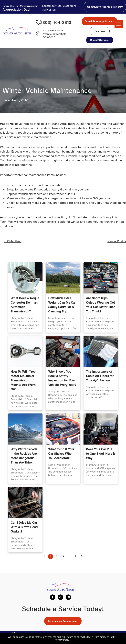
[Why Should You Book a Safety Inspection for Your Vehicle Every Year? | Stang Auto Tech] (63, 351)
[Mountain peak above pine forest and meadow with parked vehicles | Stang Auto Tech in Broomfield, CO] (63, 278)
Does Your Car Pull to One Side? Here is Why (101, 454)
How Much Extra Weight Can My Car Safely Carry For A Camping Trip (62, 305)
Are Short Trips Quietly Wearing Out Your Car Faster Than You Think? (101, 305)
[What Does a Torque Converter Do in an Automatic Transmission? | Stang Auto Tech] (25, 278)
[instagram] (68, 598)
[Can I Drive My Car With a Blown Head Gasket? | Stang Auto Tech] (25, 502)
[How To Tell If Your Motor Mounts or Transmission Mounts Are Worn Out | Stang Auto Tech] (25, 351)
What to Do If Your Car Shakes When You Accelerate (61, 454)
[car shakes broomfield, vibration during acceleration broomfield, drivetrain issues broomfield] (63, 429)
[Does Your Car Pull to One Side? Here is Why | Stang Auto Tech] (101, 429)
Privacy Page (61, 640)
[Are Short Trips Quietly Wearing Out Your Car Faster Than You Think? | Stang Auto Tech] (101, 278)
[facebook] (53, 598)
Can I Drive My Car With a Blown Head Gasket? (24, 527)
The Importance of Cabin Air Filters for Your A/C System (100, 376)
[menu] (119, 24)
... (69, 556)
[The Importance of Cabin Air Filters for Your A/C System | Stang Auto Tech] (101, 351)
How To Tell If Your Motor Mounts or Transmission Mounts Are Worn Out (24, 380)
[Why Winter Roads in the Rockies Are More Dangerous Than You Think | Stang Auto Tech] (25, 429)
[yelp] (60, 598)
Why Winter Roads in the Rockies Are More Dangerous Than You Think (24, 456)
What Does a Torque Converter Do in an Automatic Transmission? (25, 305)
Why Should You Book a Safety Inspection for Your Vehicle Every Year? (62, 378)
